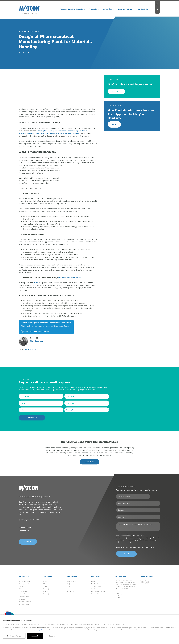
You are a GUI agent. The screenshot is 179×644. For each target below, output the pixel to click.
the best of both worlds (69, 278)
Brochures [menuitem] (71, 591)
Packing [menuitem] (45, 591)
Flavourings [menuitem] (23, 586)
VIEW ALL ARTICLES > (29, 31)
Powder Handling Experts (72, 9)
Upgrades (120, 595)
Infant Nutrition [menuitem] (24, 591)
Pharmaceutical (32, 349)
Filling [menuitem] (45, 586)
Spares (119, 593)
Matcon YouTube (147, 582)
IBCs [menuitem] (44, 584)
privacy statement (41, 630)
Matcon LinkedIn (142, 582)
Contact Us (143, 9)
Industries (107, 9)
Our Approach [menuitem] (96, 589)
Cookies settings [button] (14, 636)
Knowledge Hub (125, 9)
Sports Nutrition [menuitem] (24, 581)
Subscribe (116, 91)
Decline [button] (53, 636)
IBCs (36, 283)
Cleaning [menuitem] (46, 594)
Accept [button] (35, 636)
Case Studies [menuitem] (72, 581)
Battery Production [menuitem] (25, 602)
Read (114, 124)
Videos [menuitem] (70, 589)
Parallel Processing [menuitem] (98, 584)
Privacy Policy (25, 527)
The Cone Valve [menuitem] (97, 586)
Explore (28, 542)
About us (90, 462)
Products (93, 9)
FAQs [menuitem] (69, 584)
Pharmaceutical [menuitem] (24, 597)
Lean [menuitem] (93, 581)
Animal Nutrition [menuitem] (24, 594)
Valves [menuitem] (45, 581)
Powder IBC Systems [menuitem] (98, 594)
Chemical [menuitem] (22, 599)
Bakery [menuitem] (21, 589)
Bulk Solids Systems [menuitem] (98, 591)
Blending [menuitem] (46, 589)
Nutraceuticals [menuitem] (24, 604)
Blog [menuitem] (69, 586)
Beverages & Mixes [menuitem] (25, 584)
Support (119, 597)
